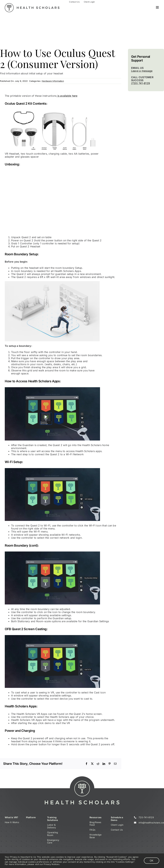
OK (152, 861)
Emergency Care (53, 841)
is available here (67, 96)
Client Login (117, 825)
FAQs (92, 830)
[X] (92, 764)
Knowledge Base (95, 836)
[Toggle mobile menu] (158, 7)
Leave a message (142, 71)
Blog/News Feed (95, 824)
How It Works (12, 822)
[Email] (115, 764)
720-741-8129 (146, 817)
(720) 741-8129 (141, 83)
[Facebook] (87, 764)
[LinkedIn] (104, 764)
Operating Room (53, 834)
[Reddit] (98, 764)
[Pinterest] (110, 764)
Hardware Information (53, 81)
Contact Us (117, 830)
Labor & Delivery (52, 826)
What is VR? (12, 817)
